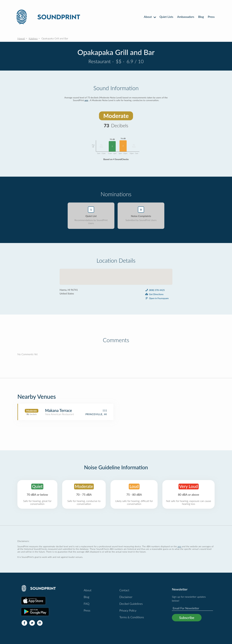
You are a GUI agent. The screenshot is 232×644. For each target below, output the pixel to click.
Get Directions (154, 294)
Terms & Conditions (132, 617)
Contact (124, 590)
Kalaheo (33, 38)
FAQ (87, 604)
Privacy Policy (128, 610)
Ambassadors (186, 17)
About (150, 17)
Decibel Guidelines (131, 604)
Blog (201, 17)
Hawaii (21, 38)
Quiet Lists (166, 17)
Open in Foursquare (157, 298)
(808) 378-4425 (155, 290)
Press (211, 17)
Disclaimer (126, 597)
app (86, 100)
